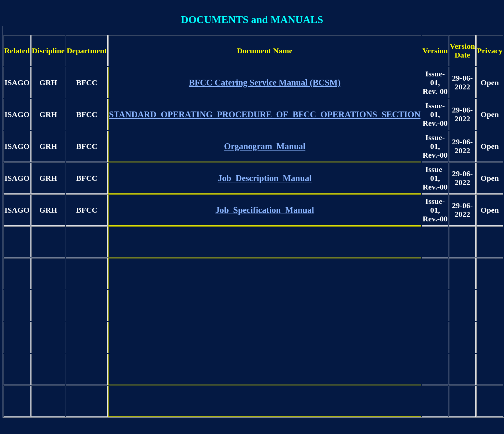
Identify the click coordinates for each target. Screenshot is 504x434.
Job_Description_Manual (265, 178)
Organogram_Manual (265, 146)
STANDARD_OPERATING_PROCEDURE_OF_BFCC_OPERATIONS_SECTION (265, 114)
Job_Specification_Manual (265, 210)
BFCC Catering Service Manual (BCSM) (265, 83)
